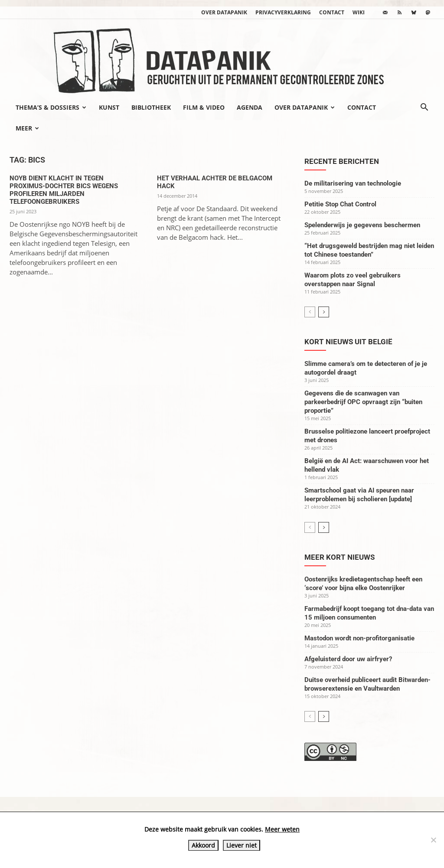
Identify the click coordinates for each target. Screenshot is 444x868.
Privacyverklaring (283, 12)
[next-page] (324, 312)
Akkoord (203, 845)
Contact (332, 12)
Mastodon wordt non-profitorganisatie (359, 638)
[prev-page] (310, 312)
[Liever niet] (433, 840)
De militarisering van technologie (353, 183)
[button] (424, 108)
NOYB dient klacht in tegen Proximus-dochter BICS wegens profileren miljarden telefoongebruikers (64, 190)
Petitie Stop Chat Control (340, 204)
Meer (27, 128)
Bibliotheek (151, 107)
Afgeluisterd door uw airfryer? (348, 659)
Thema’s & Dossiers (51, 107)
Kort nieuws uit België (348, 342)
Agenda (250, 107)
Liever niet (242, 845)
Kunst (109, 107)
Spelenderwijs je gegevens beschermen (362, 225)
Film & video (204, 107)
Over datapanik (224, 12)
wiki (359, 12)
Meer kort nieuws (340, 557)
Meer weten (282, 829)
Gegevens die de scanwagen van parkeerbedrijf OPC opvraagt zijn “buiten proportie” (363, 402)
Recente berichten (342, 161)
